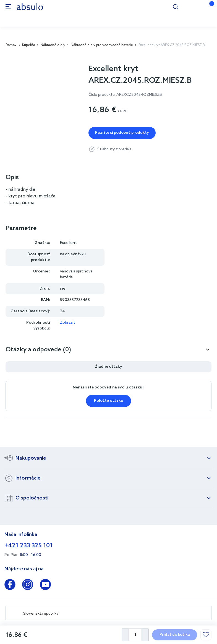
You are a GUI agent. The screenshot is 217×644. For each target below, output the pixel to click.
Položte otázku (109, 401)
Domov (11, 45)
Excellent (68, 243)
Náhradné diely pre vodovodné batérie (102, 45)
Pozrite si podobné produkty (122, 133)
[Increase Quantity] (145, 635)
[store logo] (30, 7)
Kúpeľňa (29, 45)
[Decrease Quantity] (125, 635)
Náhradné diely (53, 45)
